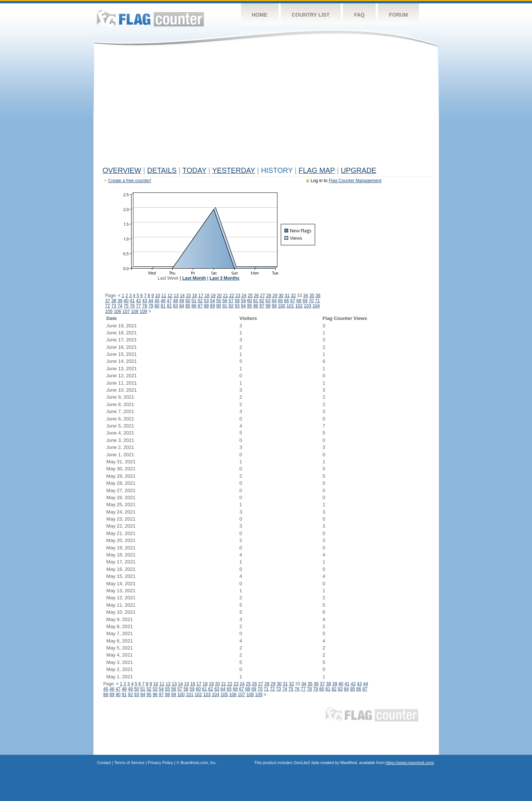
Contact (104, 763)
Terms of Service (129, 763)
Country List (311, 15)
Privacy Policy (160, 763)
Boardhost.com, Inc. (199, 763)
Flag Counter (150, 18)
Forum (398, 15)
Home (260, 15)
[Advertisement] (266, 108)
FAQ (359, 15)
